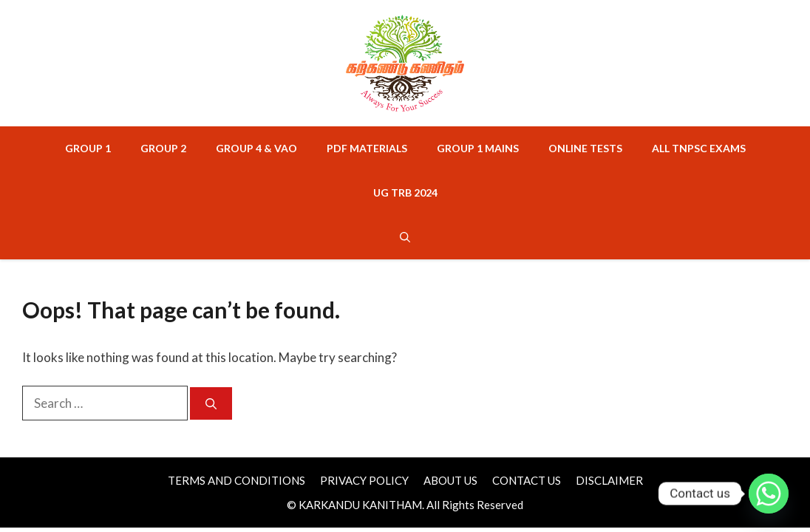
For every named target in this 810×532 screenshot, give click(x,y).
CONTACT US (527, 480)
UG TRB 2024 (405, 192)
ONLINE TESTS (585, 148)
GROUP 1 (88, 148)
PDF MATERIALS (367, 148)
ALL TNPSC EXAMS (699, 148)
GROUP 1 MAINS (478, 148)
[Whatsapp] (769, 494)
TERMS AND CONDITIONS (236, 480)
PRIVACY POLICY (364, 480)
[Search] (211, 404)
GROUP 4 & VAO (256, 148)
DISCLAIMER (609, 480)
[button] (405, 237)
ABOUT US (450, 480)
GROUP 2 (163, 148)
